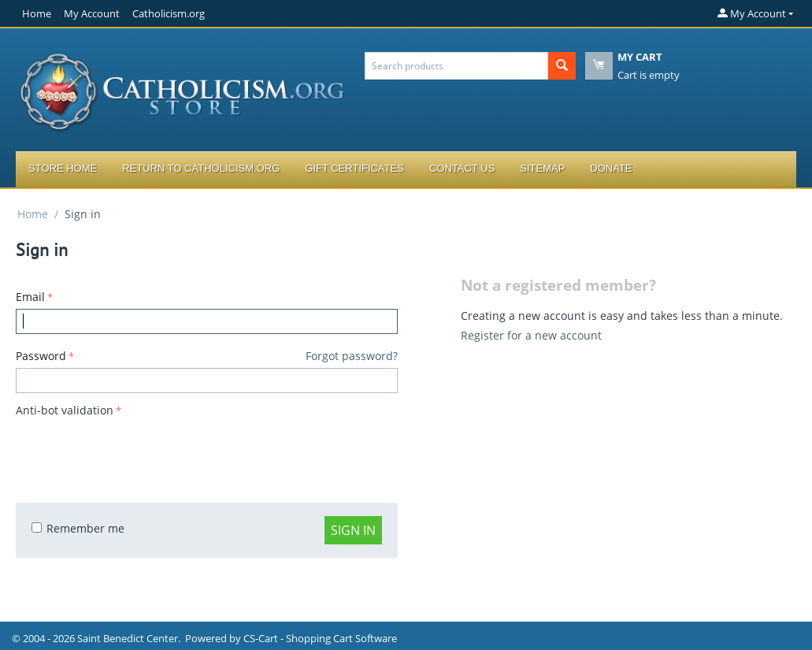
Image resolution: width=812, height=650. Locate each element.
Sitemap (542, 168)
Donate (611, 168)
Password (41, 356)
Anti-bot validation (65, 410)
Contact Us (462, 168)
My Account (92, 13)
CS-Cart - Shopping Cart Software (320, 638)
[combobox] (456, 66)
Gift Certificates (354, 168)
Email (30, 297)
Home (37, 13)
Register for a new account (531, 335)
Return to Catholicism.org (201, 168)
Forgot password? (352, 356)
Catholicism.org (169, 13)
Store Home (63, 168)
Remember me (78, 528)
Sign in (353, 530)
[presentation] (135, 452)
